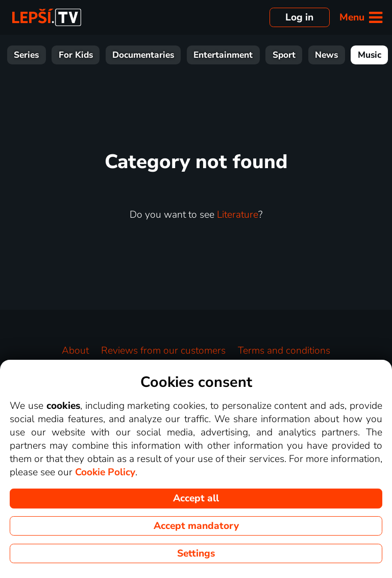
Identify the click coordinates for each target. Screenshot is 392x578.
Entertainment (223, 55)
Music (370, 55)
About (75, 351)
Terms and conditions (284, 351)
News (326, 55)
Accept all (196, 498)
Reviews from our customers (163, 351)
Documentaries (143, 55)
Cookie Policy (105, 472)
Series (26, 55)
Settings (196, 553)
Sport (284, 55)
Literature (238, 215)
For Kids (76, 55)
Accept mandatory (196, 526)
